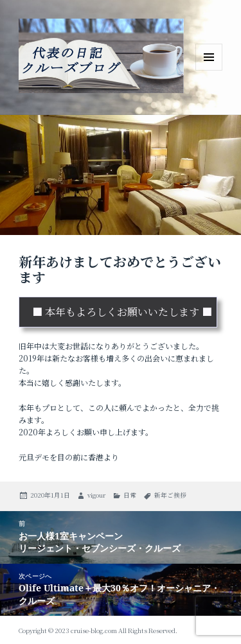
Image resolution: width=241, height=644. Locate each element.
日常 (130, 495)
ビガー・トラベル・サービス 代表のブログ (101, 95)
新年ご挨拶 (170, 495)
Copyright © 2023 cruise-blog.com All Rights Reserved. (98, 630)
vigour (96, 495)
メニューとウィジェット (209, 70)
